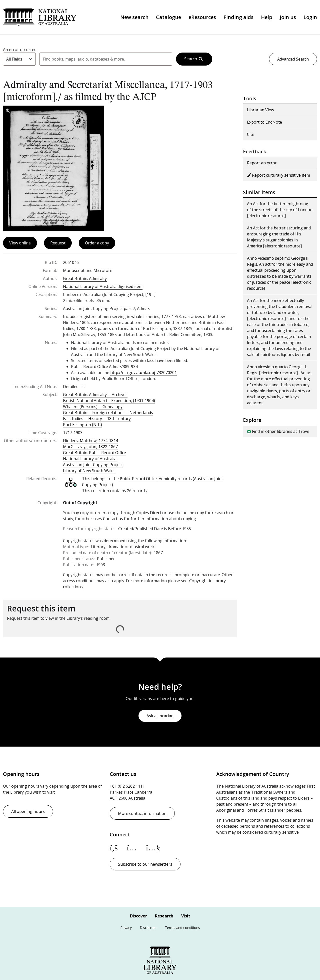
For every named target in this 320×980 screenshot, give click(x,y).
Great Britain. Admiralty (85, 278)
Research (164, 916)
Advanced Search (293, 59)
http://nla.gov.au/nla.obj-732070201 (143, 373)
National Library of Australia (40, 17)
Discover (138, 916)
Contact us (113, 519)
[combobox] (106, 59)
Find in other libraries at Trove (278, 431)
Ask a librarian (160, 716)
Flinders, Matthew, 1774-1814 (90, 441)
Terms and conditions (182, 928)
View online (20, 243)
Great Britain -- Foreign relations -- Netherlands (108, 413)
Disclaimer (148, 928)
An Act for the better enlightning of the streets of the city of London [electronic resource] (280, 210)
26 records (137, 491)
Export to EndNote (264, 122)
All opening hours (28, 811)
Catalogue (168, 17)
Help (267, 17)
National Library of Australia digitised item (103, 286)
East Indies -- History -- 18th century (97, 419)
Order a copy (97, 243)
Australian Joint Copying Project (93, 465)
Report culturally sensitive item (278, 175)
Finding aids (238, 17)
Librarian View (260, 110)
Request (58, 243)
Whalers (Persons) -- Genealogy (93, 407)
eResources (202, 17)
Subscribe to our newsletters (145, 864)
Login (310, 17)
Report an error (262, 163)
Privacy (126, 928)
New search (134, 17)
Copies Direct (149, 513)
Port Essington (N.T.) (82, 425)
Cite (251, 134)
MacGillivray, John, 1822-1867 (90, 447)
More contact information (142, 813)
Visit (186, 916)
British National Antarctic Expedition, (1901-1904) (109, 401)
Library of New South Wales (89, 471)
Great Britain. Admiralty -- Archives (95, 395)
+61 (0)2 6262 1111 (127, 786)
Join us (288, 17)
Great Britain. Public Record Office (94, 453)
